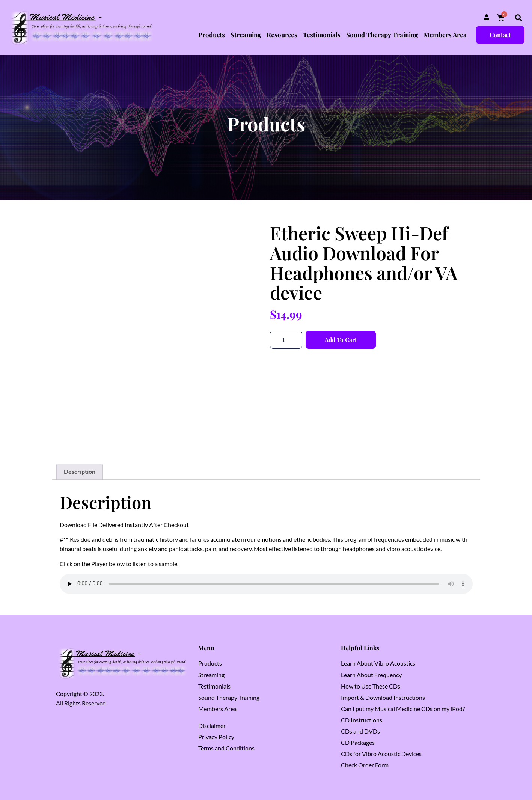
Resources (282, 35)
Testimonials (322, 35)
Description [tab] (80, 471)
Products (212, 35)
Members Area (445, 35)
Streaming (246, 35)
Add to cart (342, 340)
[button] (518, 18)
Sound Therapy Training (382, 35)
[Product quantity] (286, 340)
